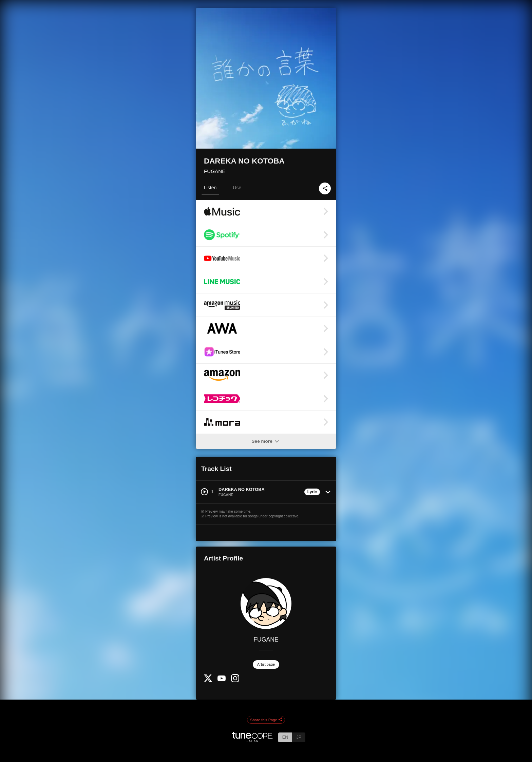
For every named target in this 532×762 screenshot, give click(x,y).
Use (237, 188)
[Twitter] (208, 680)
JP (299, 737)
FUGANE (215, 171)
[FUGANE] (266, 604)
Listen (210, 188)
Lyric (312, 492)
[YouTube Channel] (222, 680)
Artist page (266, 664)
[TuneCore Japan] (252, 740)
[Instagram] (235, 681)
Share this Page (266, 720)
